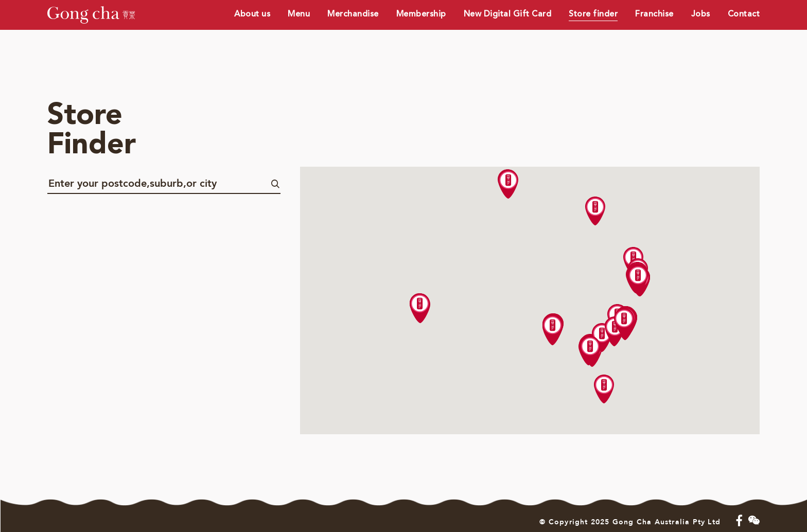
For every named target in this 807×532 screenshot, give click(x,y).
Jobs (701, 14)
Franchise (654, 14)
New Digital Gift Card (508, 14)
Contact (744, 14)
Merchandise (353, 14)
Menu (299, 14)
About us (252, 14)
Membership (421, 14)
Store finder (593, 14)
